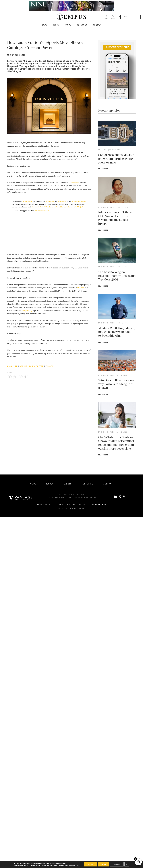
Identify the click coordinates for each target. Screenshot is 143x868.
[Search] (138, 17)
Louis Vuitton (74, 183)
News (44, 25)
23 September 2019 (42, 211)
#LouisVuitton (27, 202)
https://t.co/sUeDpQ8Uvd (40, 207)
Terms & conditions (65, 505)
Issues (56, 25)
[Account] (107, 17)
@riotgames (50, 202)
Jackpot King (27, 310)
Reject (103, 864)
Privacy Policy (44, 505)
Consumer (12, 366)
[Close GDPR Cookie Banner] (127, 864)
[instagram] (124, 497)
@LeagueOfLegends (79, 202)
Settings (117, 864)
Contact (97, 25)
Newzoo (81, 288)
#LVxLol (51, 207)
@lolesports (62, 202)
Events (68, 25)
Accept (91, 864)
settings (76, 865)
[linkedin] (115, 497)
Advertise (84, 505)
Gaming (23, 366)
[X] (120, 497)
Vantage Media (89, 498)
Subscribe (82, 25)
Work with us (99, 505)
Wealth (49, 366)
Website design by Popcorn (71, 508)
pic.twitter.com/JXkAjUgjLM (73, 207)
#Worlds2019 (59, 207)
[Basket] (113, 17)
